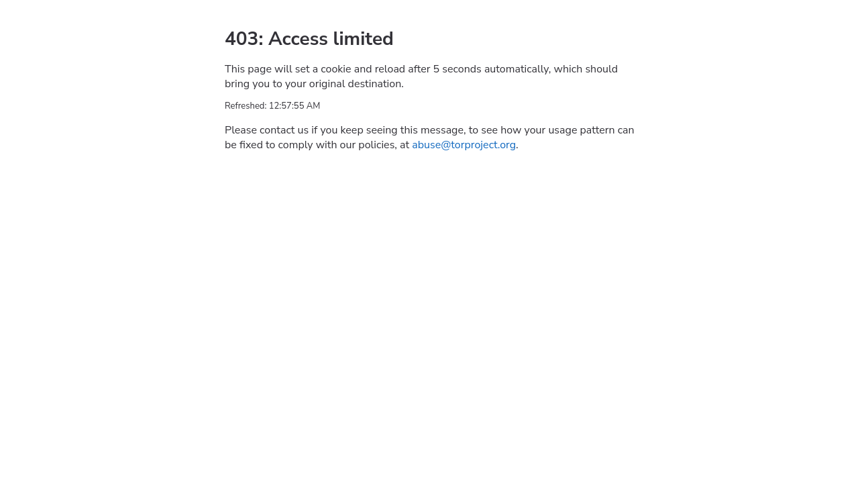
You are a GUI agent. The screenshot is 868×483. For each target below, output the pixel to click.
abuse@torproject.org (464, 145)
